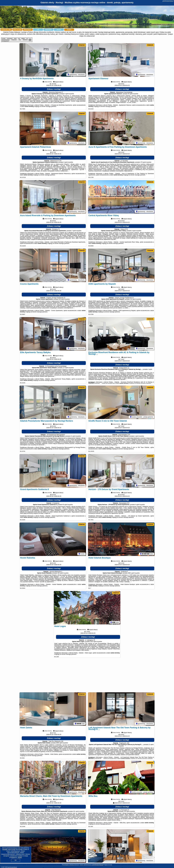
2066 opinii (59, 743)
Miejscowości (28, 30)
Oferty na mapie (17, 30)
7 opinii (74, 231)
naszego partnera (51, 106)
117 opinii (65, 368)
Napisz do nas (108, 865)
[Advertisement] (87, 676)
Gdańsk (82, 45)
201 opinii (76, 811)
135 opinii (127, 811)
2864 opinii (131, 573)
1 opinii (150, 369)
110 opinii (133, 299)
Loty (38, 30)
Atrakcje (59, 30)
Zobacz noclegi (54, 89)
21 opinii (73, 436)
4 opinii (137, 505)
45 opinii (65, 505)
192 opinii (60, 573)
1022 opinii (93, 642)
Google (5, 849)
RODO (20, 857)
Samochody (48, 30)
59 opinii (130, 94)
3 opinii (66, 94)
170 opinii (143, 162)
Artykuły (69, 30)
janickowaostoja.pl (168, 1)
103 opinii (61, 299)
